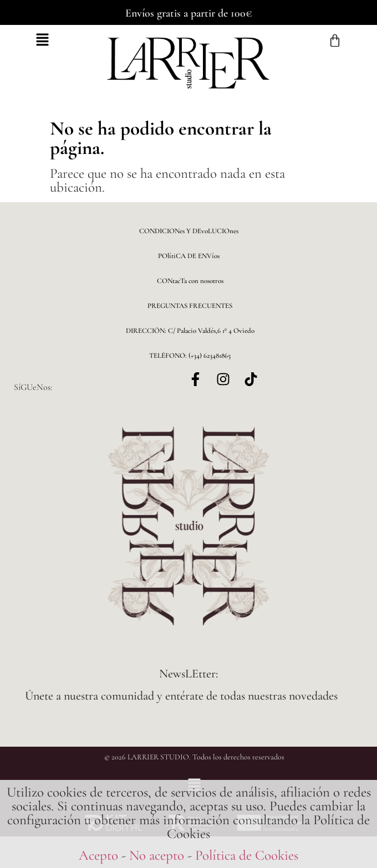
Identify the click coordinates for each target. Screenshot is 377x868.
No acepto (157, 855)
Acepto (98, 855)
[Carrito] (335, 41)
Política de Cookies (247, 855)
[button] (42, 41)
